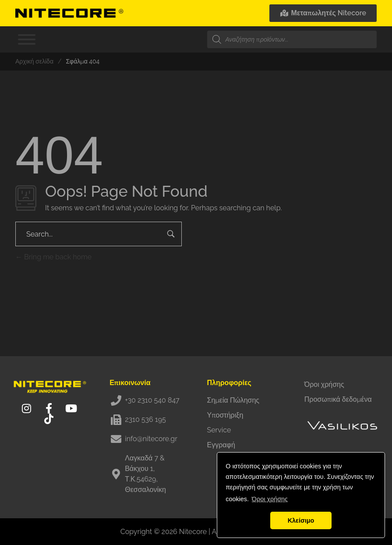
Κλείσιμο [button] (301, 520)
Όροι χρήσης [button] (270, 499)
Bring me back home (53, 257)
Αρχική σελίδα (34, 61)
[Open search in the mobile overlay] (292, 39)
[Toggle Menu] (27, 39)
